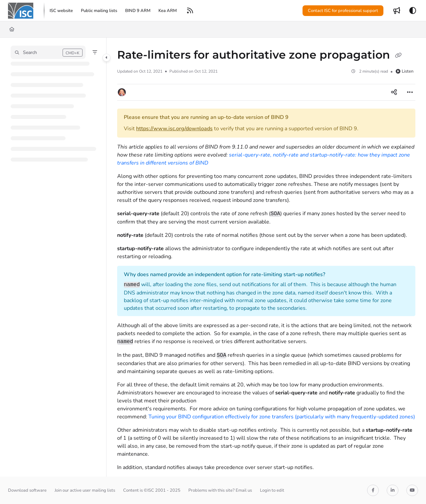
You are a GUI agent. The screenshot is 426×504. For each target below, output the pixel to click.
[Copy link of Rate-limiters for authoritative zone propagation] (398, 56)
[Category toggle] (106, 58)
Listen (405, 71)
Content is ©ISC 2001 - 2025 (152, 490)
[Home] (12, 29)
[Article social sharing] (394, 92)
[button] (21, 11)
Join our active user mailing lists (85, 490)
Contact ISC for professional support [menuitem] (343, 11)
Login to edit (272, 490)
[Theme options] (413, 11)
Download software (27, 490)
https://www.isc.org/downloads (174, 129)
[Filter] (95, 52)
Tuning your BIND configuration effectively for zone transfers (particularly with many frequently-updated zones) (282, 417)
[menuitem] (61, 11)
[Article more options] (410, 92)
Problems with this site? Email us (220, 490)
